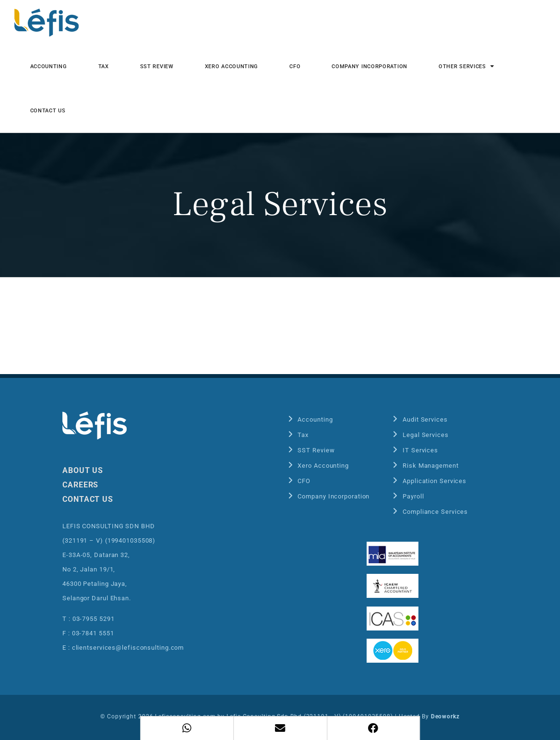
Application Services (435, 481)
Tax (303, 435)
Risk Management (431, 466)
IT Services (420, 450)
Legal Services (426, 435)
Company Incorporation (334, 496)
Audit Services (425, 419)
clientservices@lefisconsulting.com (128, 648)
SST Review (316, 450)
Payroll (413, 496)
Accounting (315, 419)
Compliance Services (435, 512)
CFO (304, 481)
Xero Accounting (323, 466)
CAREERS (80, 485)
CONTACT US (88, 499)
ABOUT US (83, 470)
